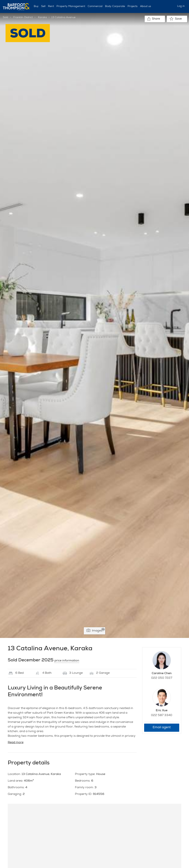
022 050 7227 (162, 678)
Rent (51, 6)
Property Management (71, 6)
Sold (5, 18)
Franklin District (23, 18)
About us (146, 6)
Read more (16, 743)
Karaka (42, 18)
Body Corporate (115, 6)
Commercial (95, 6)
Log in (181, 6)
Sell (43, 6)
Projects (133, 6)
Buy (36, 6)
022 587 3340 (162, 715)
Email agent (162, 728)
